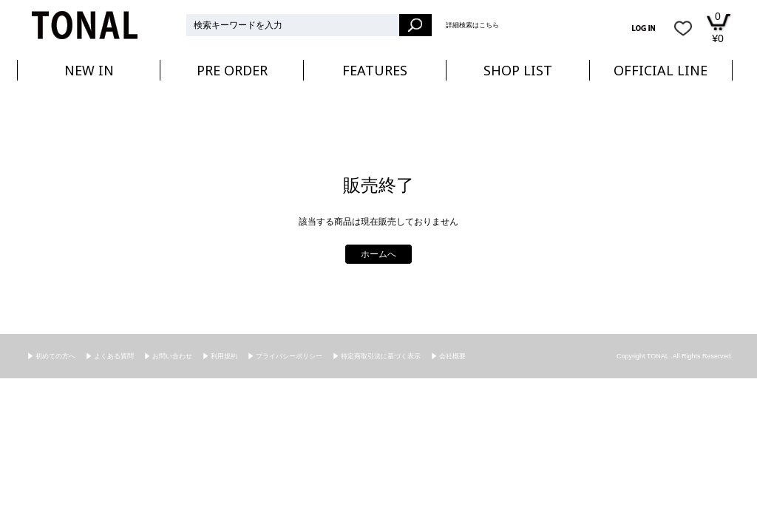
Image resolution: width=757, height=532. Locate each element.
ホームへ (378, 254)
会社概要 (452, 356)
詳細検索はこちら (472, 25)
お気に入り (683, 28)
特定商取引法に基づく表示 (381, 356)
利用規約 (224, 356)
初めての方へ (55, 356)
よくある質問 (114, 356)
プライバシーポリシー (289, 356)
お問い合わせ (172, 356)
